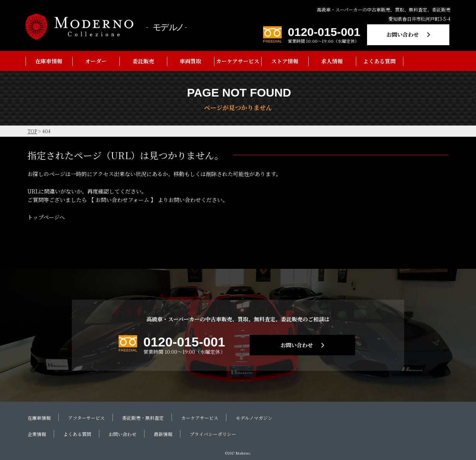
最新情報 (163, 434)
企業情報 (37, 434)
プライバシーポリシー (213, 434)
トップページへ (46, 217)
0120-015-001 (324, 32)
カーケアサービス (238, 61)
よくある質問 (379, 61)
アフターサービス (86, 418)
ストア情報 (285, 61)
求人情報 (332, 61)
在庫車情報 (49, 61)
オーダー (96, 61)
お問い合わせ (403, 34)
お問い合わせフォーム (122, 200)
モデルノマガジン (254, 418)
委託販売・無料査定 (143, 418)
